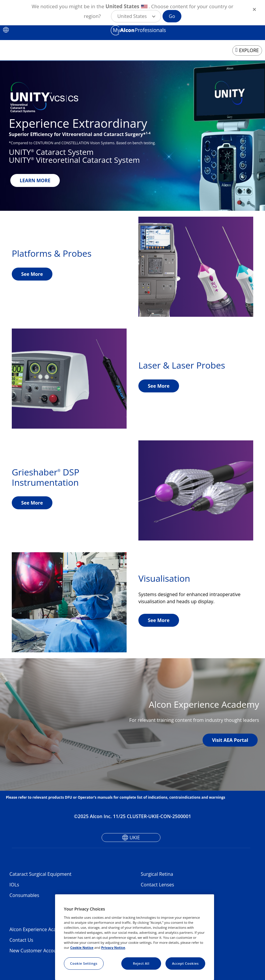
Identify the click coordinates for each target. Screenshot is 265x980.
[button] (136, 16)
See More (32, 274)
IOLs (14, 885)
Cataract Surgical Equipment (40, 874)
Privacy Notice (113, 947)
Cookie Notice (82, 947)
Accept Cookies (185, 963)
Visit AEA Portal (230, 740)
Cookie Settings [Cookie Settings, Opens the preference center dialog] (84, 963)
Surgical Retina (157, 874)
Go (172, 16)
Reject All (141, 963)
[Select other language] (6, 30)
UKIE (135, 838)
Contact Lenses (157, 885)
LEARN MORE (35, 180)
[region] (135, 937)
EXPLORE (249, 50)
